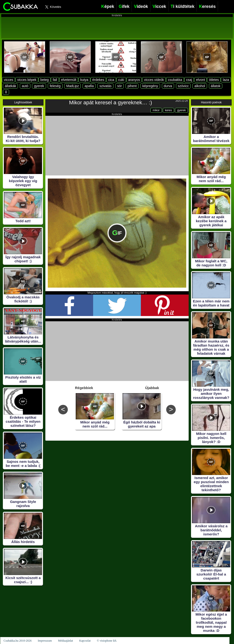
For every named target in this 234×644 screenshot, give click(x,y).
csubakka (175, 80)
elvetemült (69, 80)
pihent (132, 86)
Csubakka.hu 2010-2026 (18, 641)
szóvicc (183, 86)
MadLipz (72, 86)
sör (120, 86)
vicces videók (154, 80)
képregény (150, 86)
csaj (189, 80)
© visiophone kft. (107, 641)
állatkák (10, 86)
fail (55, 80)
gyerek (39, 86)
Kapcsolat (85, 641)
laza (226, 80)
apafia (89, 86)
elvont (200, 80)
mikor (156, 110)
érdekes (98, 80)
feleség (55, 86)
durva (168, 86)
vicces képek (27, 80)
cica (111, 80)
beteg (45, 80)
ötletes (214, 80)
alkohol (200, 86)
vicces (8, 80)
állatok (216, 86)
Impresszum (45, 641)
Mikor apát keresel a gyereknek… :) (110, 103)
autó (25, 86)
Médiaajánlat (66, 641)
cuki (121, 80)
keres (168, 110)
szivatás (105, 86)
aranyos (134, 80)
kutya (84, 80)
